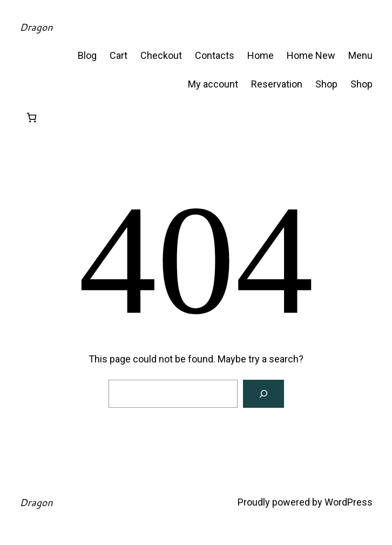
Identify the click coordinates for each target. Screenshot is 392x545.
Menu (360, 55)
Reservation (277, 84)
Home (261, 55)
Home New (311, 55)
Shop (326, 84)
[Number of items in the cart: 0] (32, 117)
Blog (87, 55)
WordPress (349, 502)
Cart (119, 55)
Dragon (36, 27)
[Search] (263, 394)
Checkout (161, 55)
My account (213, 84)
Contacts (215, 55)
